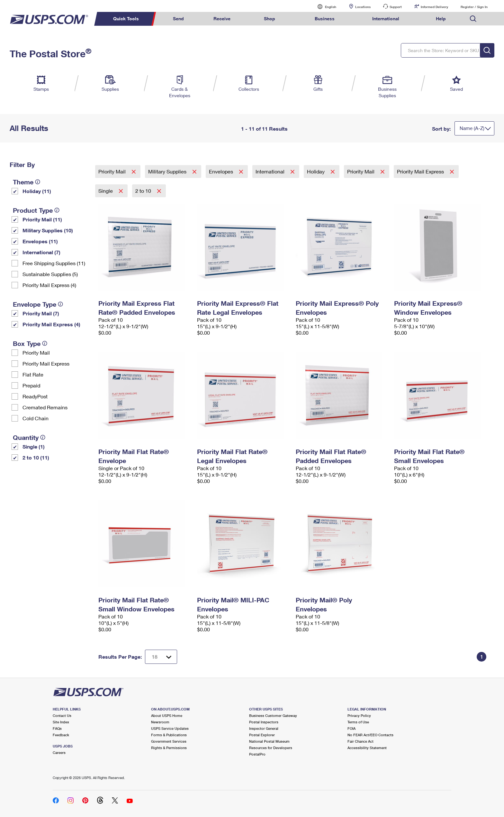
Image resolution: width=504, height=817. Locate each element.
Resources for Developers (271, 748)
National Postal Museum (269, 741)
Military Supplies (168, 171)
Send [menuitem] (178, 19)
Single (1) (34, 446)
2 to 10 (144, 191)
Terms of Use (358, 722)
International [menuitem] (386, 19)
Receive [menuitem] (222, 19)
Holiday (316, 171)
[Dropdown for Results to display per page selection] (161, 657)
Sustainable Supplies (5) (50, 274)
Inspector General (264, 728)
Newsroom (160, 722)
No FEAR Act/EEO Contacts (370, 735)
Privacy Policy (359, 715)
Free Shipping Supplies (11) (54, 263)
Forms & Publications (169, 735)
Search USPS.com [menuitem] (473, 19)
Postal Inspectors (264, 722)
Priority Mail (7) (41, 313)
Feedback (61, 735)
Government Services (169, 741)
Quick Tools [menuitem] (126, 19)
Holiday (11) (37, 191)
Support (396, 7)
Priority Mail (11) (42, 219)
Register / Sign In (474, 7)
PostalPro (257, 754)
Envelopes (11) (40, 241)
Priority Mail (36, 353)
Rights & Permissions (169, 748)
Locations (363, 7)
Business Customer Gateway (273, 715)
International (271, 171)
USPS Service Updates (170, 728)
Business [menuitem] (325, 19)
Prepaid (31, 385)
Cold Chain (36, 418)
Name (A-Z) (472, 128)
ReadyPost (35, 396)
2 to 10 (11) (36, 457)
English (324, 7)
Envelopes (222, 171)
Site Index (61, 722)
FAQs (57, 728)
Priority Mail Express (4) (49, 285)
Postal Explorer (262, 735)
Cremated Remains (45, 407)
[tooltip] (38, 182)
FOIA (351, 728)
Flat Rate (33, 374)
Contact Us (62, 715)
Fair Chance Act (360, 741)
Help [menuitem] (441, 19)
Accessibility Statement (367, 748)
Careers (59, 752)
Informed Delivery (434, 7)
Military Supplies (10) (48, 230)
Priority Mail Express (46, 363)
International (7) (41, 252)
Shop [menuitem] (270, 19)
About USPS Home (167, 715)
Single (106, 191)
